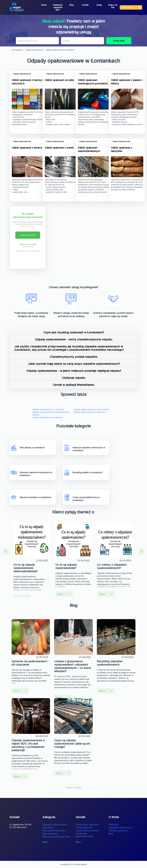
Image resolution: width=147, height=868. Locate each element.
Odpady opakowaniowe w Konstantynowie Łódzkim (51, 413)
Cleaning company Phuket (55, 825)
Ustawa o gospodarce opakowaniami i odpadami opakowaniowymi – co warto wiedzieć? (73, 666)
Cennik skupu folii (84, 828)
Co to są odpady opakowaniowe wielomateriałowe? (26, 568)
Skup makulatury (50, 834)
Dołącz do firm (113, 6)
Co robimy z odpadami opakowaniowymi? (112, 566)
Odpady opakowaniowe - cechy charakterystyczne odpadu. (74, 339)
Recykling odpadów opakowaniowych (110, 663)
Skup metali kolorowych (54, 831)
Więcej (64, 594)
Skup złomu (48, 828)
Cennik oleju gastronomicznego (85, 835)
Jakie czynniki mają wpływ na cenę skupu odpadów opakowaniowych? (74, 364)
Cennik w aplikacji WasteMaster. (74, 385)
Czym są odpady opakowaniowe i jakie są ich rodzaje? (72, 744)
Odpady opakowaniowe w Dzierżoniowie (91, 409)
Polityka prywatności (118, 831)
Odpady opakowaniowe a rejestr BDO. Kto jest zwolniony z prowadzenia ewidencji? (28, 745)
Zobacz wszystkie (73, 787)
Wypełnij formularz (28, 235)
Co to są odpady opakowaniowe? (66, 566)
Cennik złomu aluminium (87, 825)
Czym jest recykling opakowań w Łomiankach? (74, 332)
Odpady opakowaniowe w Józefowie (48, 409)
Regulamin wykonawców (120, 828)
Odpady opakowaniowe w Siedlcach (89, 412)
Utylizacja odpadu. (74, 378)
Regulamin (114, 825)
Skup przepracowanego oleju (56, 837)
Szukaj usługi (119, 41)
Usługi (99, 5)
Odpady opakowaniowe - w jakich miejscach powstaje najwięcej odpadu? (74, 371)
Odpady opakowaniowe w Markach (48, 417)
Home (44, 5)
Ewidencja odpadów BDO (58, 7)
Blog (72, 5)
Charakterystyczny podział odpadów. (74, 357)
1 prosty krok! (28, 247)
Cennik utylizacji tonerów (87, 831)
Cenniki (85, 5)
